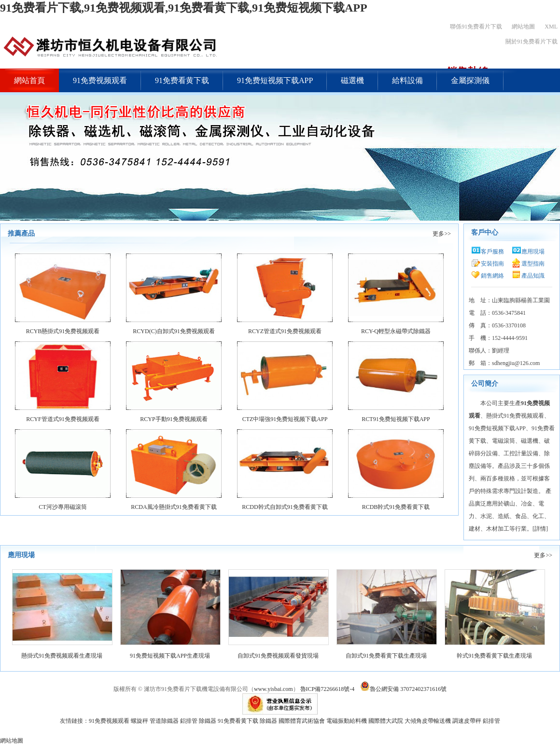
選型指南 (533, 264)
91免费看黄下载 (182, 80)
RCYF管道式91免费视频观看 (63, 419)
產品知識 (533, 276)
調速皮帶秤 (467, 721)
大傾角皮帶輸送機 (428, 721)
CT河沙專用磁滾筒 (63, 507)
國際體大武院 (386, 721)
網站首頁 (29, 80)
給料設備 (407, 80)
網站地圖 (523, 27)
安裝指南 (492, 264)
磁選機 (352, 80)
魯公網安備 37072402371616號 (403, 689)
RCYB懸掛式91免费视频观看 (63, 331)
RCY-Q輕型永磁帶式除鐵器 (396, 331)
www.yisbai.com (273, 689)
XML (551, 27)
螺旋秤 (140, 721)
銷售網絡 (492, 276)
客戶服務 (492, 252)
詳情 (540, 529)
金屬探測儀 (470, 80)
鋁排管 (189, 721)
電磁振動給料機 (347, 721)
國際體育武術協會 (302, 721)
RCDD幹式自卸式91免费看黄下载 (285, 507)
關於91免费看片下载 (532, 42)
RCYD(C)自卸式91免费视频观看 (174, 331)
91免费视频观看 (100, 80)
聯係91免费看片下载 (476, 27)
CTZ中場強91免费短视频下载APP (285, 419)
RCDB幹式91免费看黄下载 (396, 507)
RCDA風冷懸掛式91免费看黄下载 (174, 507)
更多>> (442, 234)
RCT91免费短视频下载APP (396, 419)
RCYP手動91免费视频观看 (174, 419)
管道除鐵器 (164, 721)
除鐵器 (208, 721)
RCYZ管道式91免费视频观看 (285, 331)
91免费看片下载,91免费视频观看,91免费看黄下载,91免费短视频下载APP (184, 8)
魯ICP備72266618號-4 (328, 689)
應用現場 (533, 252)
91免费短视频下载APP (275, 80)
